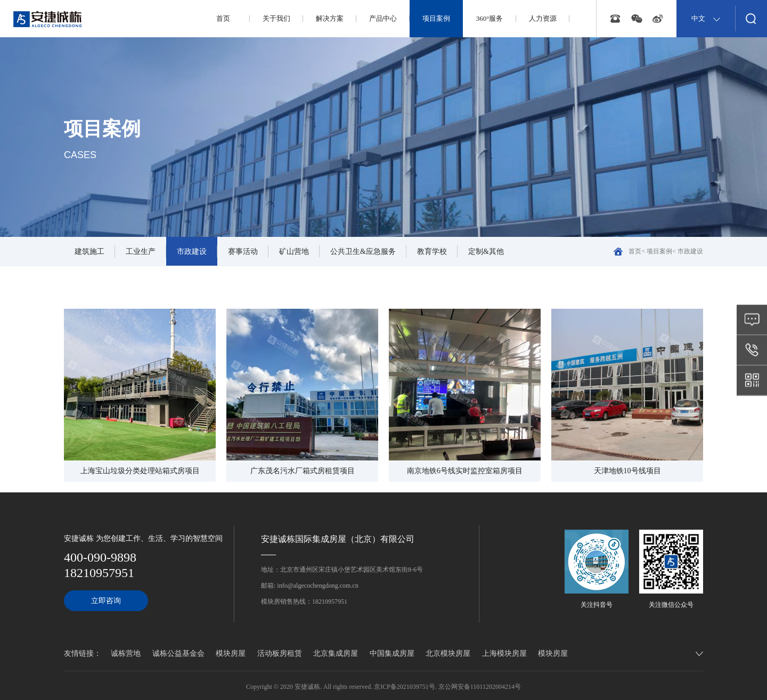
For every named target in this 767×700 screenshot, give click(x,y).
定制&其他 (486, 252)
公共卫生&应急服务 (363, 252)
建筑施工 (89, 252)
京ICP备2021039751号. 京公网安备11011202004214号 (447, 687)
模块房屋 (231, 653)
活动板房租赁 (280, 653)
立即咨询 (106, 601)
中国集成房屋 (392, 653)
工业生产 (141, 252)
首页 (223, 18)
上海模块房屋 (504, 653)
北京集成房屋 (336, 653)
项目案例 (436, 18)
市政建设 (192, 252)
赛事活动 (243, 252)
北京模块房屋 (448, 653)
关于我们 (276, 18)
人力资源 (543, 18)
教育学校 (432, 252)
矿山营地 (294, 252)
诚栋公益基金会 (178, 653)
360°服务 (490, 18)
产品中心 (383, 18)
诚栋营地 (126, 653)
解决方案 (330, 18)
